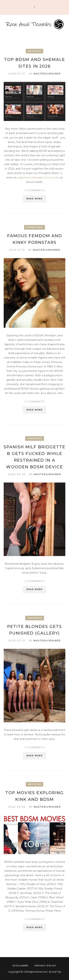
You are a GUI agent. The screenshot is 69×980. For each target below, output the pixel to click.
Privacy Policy (45, 966)
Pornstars (34, 227)
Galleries (35, 438)
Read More (34, 199)
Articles (34, 51)
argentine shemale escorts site (38, 178)
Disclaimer (21, 966)
